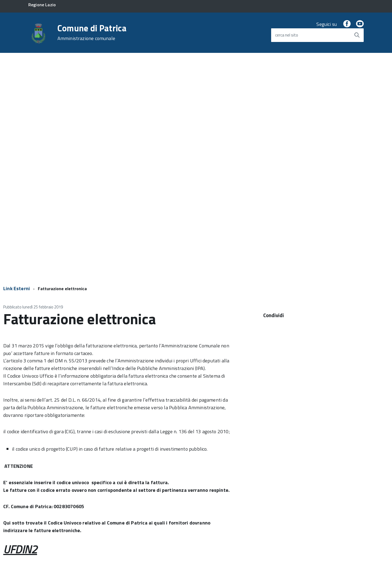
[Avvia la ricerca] (357, 35)
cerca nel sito (287, 35)
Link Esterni (17, 288)
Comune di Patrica (92, 32)
